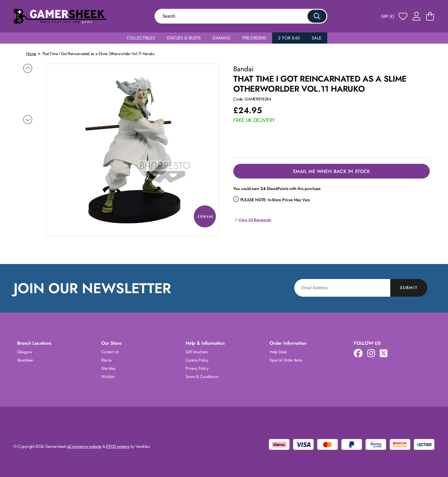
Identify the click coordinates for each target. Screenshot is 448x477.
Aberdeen (25, 360)
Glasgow (25, 352)
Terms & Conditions (202, 377)
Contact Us (110, 352)
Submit (409, 288)
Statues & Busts (184, 38)
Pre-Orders (254, 38)
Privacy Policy (197, 368)
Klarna (106, 360)
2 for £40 (289, 38)
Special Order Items (286, 360)
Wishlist (108, 377)
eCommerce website (84, 446)
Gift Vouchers (197, 352)
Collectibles (141, 38)
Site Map (109, 368)
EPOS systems (118, 446)
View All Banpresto (252, 220)
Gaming (221, 38)
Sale (316, 38)
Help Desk (278, 352)
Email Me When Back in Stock (332, 171)
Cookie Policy (197, 360)
